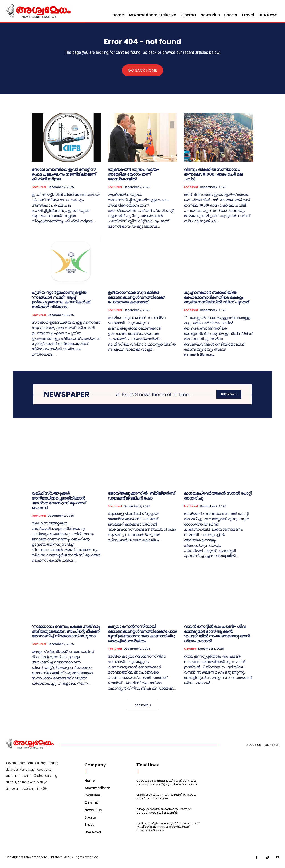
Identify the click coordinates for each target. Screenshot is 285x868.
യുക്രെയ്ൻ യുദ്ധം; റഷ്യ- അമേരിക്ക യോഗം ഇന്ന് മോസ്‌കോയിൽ (134, 177)
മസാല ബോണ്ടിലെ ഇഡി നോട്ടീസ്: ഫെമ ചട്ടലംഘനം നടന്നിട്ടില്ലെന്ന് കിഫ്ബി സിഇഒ (64, 177)
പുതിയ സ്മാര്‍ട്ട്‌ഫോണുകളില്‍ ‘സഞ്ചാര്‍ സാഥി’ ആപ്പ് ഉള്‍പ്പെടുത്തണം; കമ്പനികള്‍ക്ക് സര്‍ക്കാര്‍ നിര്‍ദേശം (61, 303)
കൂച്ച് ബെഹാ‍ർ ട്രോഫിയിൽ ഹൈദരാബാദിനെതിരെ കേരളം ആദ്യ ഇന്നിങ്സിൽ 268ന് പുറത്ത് (216, 300)
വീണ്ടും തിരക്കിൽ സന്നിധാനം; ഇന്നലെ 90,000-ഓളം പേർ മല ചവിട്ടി (213, 177)
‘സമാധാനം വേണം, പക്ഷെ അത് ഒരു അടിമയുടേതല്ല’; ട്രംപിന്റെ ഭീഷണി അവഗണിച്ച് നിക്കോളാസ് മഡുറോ (66, 634)
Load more (142, 708)
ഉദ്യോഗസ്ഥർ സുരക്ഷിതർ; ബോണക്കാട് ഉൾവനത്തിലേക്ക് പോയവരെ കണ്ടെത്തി (136, 300)
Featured (39, 190)
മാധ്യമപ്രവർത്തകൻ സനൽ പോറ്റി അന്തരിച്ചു (218, 498)
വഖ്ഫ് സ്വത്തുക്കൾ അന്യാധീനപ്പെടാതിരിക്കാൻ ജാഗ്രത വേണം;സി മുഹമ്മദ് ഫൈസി (59, 503)
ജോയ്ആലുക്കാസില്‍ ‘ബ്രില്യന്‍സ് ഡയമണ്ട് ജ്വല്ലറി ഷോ (141, 498)
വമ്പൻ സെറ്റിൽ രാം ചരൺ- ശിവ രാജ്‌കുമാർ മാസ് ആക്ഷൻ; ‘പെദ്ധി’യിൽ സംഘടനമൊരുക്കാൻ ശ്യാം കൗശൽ (217, 637)
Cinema (190, 652)
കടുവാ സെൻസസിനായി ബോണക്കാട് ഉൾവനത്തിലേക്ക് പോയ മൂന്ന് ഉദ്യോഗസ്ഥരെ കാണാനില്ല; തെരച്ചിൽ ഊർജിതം (142, 637)
